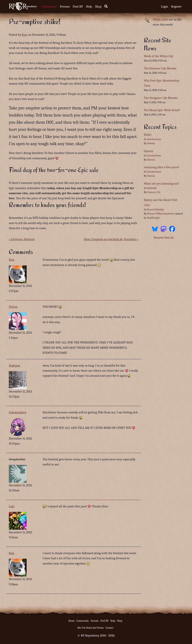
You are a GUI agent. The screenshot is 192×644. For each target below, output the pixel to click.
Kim (25, 35)
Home (72, 621)
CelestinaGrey (18, 412)
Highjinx (14, 366)
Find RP (78, 6)
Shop (98, 6)
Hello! (148, 135)
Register (176, 6)
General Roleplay (155, 209)
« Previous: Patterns (22, 239)
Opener (148, 151)
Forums (65, 6)
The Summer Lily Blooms (160, 68)
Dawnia (151, 143)
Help (89, 6)
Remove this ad (163, 238)
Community (49, 6)
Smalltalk (152, 188)
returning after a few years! (162, 167)
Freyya (13, 307)
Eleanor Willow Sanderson (161, 214)
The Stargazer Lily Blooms (161, 98)
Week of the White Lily (159, 56)
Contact (109, 628)
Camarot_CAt (154, 192)
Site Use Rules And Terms (90, 628)
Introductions (154, 139)
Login (165, 6)
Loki (12, 506)
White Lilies (161, 19)
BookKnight (153, 218)
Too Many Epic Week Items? (162, 110)
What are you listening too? (162, 184)
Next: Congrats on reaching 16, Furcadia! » (111, 239)
